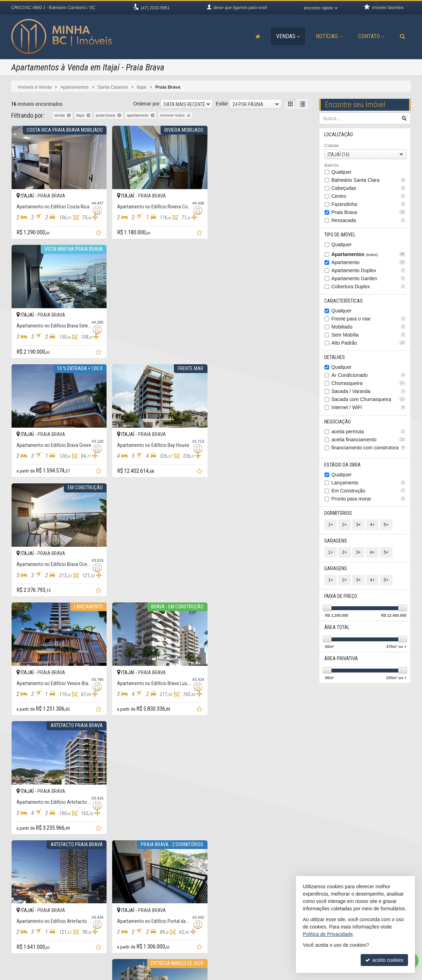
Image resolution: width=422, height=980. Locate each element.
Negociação (338, 422)
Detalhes (335, 357)
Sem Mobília (369, 335)
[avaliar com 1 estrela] (15, 857)
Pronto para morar (369, 499)
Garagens (336, 541)
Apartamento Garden (369, 278)
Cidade (332, 146)
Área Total (337, 627)
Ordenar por (146, 104)
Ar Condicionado (369, 375)
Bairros (332, 165)
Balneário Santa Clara (369, 180)
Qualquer (342, 172)
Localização (339, 134)
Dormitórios (338, 513)
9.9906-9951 (140, 929)
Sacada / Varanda (369, 391)
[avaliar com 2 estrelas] (22, 857)
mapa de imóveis (242, 943)
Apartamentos (369, 254)
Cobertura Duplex (369, 287)
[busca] (403, 36)
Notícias (329, 36)
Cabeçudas (369, 188)
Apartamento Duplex (369, 270)
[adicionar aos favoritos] (99, 234)
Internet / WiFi (369, 407)
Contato (371, 36)
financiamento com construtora (369, 448)
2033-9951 (155, 8)
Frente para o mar (369, 319)
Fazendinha (369, 204)
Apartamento (369, 262)
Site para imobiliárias (368, 975)
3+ (359, 525)
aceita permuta (369, 432)
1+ (331, 525)
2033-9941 (138, 936)
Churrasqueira (369, 383)
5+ (386, 525)
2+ (345, 525)
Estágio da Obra (343, 465)
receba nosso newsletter (250, 922)
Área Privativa (341, 658)
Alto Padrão (369, 343)
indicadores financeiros (248, 929)
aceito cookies (384, 960)
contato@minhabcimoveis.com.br (157, 950)
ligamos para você (141, 943)
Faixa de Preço (341, 596)
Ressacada (369, 220)
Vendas (288, 36)
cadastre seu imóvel (245, 936)
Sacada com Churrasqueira (369, 399)
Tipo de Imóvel (340, 235)
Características (344, 301)
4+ (372, 525)
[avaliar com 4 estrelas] (37, 857)
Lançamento (369, 483)
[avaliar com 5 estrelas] (44, 857)
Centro (369, 196)
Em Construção (369, 491)
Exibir (222, 104)
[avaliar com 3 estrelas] (29, 857)
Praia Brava (369, 212)
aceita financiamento (369, 440)
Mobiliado (369, 327)
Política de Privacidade (222, 975)
